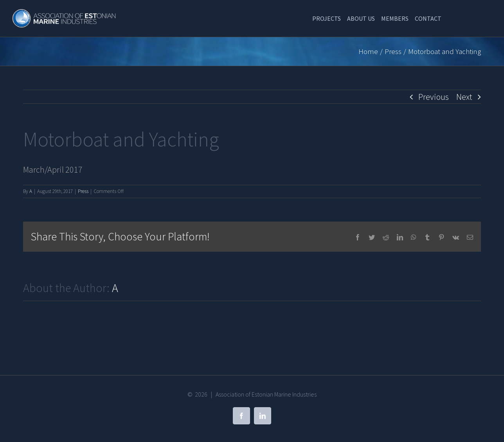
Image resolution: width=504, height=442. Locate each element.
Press (83, 191)
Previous (434, 97)
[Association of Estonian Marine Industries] (65, 13)
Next (464, 97)
